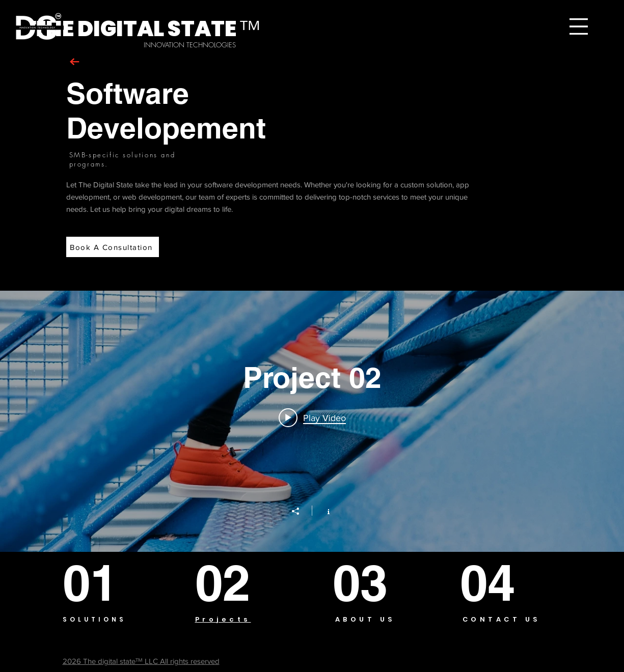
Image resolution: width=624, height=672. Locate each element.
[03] (368, 583)
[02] (234, 583)
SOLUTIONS (94, 619)
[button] (579, 26)
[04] (497, 583)
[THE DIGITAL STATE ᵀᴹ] (146, 29)
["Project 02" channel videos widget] (312, 421)
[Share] (301, 511)
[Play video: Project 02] (312, 417)
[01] (100, 583)
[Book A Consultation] (113, 247)
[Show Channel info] (323, 511)
